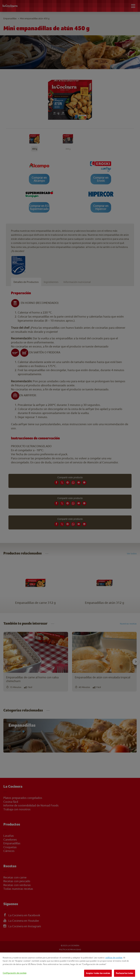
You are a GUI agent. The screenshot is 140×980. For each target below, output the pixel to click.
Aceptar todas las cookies (98, 973)
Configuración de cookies (15, 973)
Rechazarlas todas (124, 973)
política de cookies (114, 958)
